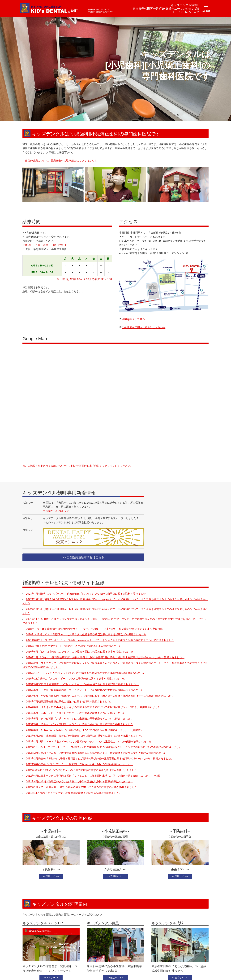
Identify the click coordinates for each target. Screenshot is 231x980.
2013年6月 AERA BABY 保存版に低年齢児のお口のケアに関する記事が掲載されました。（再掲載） (85, 731)
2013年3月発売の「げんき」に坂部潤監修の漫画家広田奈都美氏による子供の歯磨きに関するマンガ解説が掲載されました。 (98, 753)
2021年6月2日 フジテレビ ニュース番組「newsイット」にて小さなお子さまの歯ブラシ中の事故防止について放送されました (100, 641)
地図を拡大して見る (133, 319)
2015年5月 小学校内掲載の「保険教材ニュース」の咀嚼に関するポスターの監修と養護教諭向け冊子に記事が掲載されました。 (100, 696)
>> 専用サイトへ (51, 877)
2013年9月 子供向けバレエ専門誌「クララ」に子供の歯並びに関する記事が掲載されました (80, 725)
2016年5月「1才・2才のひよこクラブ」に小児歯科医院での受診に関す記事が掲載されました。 (81, 652)
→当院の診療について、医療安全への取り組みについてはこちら (60, 161)
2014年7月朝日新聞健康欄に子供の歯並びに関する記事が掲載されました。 (69, 702)
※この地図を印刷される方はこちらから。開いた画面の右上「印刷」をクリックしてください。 (78, 466)
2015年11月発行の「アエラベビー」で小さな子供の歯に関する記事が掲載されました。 (76, 679)
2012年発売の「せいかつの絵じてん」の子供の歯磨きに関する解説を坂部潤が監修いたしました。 (83, 771)
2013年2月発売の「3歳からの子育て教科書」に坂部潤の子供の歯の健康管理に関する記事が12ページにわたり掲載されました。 (100, 759)
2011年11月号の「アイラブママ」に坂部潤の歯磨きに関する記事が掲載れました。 (74, 793)
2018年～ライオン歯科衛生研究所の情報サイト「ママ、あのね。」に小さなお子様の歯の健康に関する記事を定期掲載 (94, 629)
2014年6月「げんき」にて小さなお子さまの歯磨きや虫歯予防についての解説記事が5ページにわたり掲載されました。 (94, 708)
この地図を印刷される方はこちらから (144, 327)
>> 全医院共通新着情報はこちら (83, 558)
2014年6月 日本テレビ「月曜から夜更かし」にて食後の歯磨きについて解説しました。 (77, 713)
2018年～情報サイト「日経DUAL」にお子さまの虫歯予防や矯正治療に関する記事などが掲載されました (86, 635)
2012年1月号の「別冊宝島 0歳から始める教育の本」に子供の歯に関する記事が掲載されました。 (83, 788)
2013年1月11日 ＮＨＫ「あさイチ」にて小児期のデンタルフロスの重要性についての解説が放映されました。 (90, 742)
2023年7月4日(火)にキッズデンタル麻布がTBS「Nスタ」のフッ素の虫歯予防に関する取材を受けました (86, 594)
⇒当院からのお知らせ (56, 511)
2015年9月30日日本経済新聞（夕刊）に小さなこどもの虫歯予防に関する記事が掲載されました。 (82, 685)
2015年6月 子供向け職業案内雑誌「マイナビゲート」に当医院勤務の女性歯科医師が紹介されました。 (86, 691)
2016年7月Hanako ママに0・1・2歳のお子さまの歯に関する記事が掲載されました (74, 647)
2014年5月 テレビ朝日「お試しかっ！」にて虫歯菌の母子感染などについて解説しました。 (80, 719)
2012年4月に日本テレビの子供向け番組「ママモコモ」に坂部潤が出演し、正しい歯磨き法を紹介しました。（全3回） (94, 776)
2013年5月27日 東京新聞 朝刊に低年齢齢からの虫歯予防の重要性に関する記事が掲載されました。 (85, 736)
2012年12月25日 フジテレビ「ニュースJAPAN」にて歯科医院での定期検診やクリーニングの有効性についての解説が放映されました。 (105, 748)
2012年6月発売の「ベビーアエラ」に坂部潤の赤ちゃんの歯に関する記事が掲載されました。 (80, 765)
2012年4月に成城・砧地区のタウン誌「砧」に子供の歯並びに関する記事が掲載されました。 (80, 782)
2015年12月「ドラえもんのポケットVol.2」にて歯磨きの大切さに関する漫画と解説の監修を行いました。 (87, 673)
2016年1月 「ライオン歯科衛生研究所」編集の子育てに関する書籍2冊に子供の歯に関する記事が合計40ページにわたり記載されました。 (105, 658)
